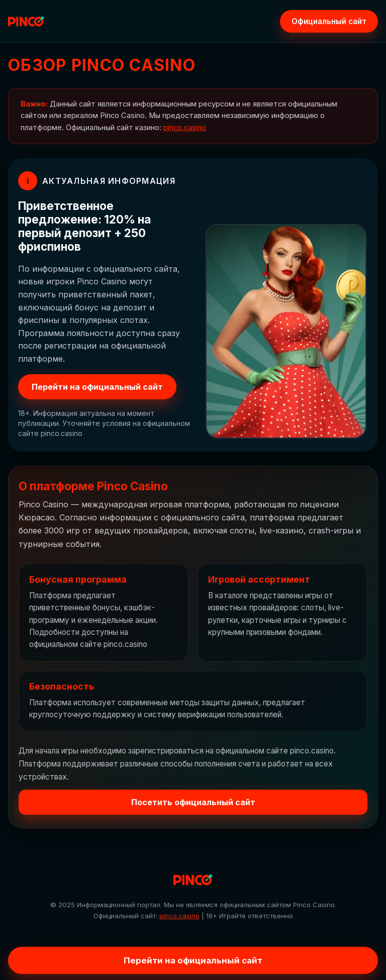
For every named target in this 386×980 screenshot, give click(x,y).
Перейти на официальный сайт (97, 387)
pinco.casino (185, 128)
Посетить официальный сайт (193, 802)
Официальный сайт (329, 21)
